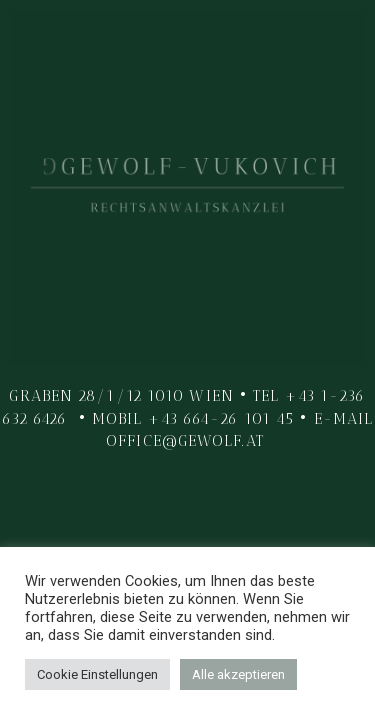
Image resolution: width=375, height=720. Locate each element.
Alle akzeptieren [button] (238, 674)
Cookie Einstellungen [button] (97, 674)
